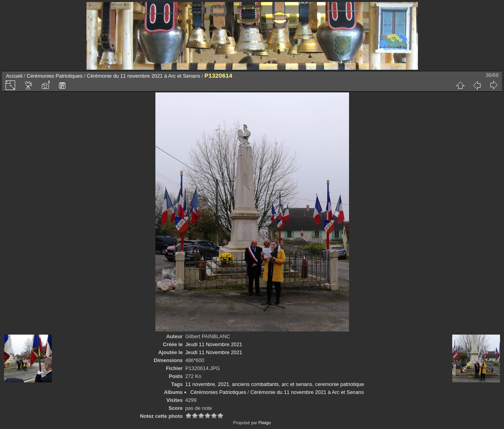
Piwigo (264, 423)
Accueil (14, 76)
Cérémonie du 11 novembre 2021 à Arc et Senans (144, 76)
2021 (224, 384)
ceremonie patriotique (340, 384)
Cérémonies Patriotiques (55, 76)
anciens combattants (255, 384)
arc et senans (297, 384)
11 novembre (200, 384)
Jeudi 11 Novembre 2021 (214, 344)
